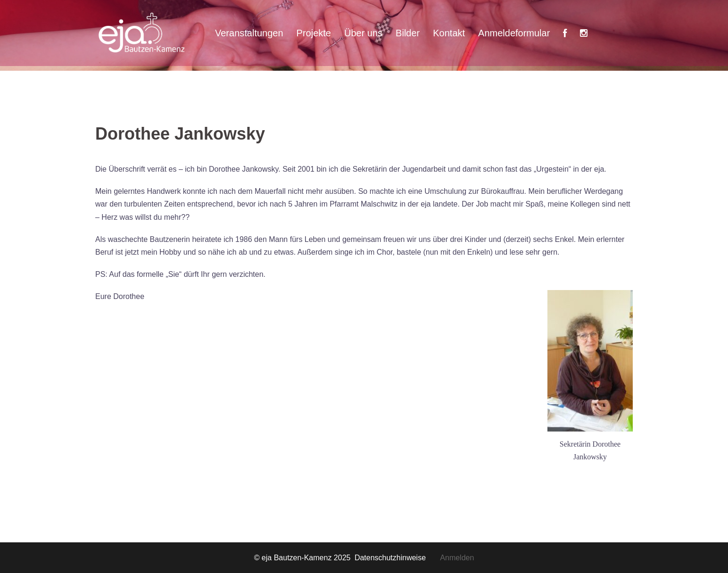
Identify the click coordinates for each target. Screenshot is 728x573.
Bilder (408, 33)
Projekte (314, 33)
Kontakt (449, 33)
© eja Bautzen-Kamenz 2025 (303, 558)
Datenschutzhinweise (397, 558)
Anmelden (457, 558)
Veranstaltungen (249, 33)
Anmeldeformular (514, 33)
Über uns (363, 33)
